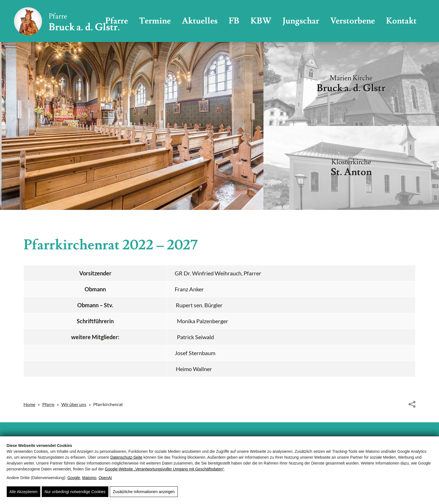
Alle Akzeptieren (24, 492)
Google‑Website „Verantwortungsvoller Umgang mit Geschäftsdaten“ (164, 469)
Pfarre (48, 404)
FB (234, 21)
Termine (155, 21)
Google (74, 478)
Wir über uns (74, 404)
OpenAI (105, 478)
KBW (261, 21)
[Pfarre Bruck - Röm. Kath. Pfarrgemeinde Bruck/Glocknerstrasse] (67, 21)
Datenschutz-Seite (126, 457)
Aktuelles (200, 21)
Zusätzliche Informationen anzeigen (144, 492)
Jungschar (301, 21)
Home (29, 404)
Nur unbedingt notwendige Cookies (75, 492)
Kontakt (401, 21)
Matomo (89, 478)
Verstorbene (353, 21)
